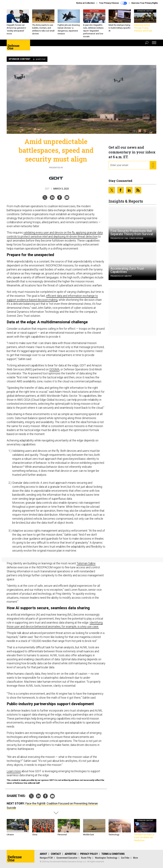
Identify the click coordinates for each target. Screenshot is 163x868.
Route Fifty (86, 858)
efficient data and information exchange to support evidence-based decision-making (52, 298)
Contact (56, 854)
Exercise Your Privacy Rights (145, 3)
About (43, 854)
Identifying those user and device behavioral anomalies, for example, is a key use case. (55, 625)
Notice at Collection (85, 3)
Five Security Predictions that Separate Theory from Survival (132, 232)
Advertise (71, 854)
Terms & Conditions (113, 854)
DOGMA (54, 369)
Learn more (14, 771)
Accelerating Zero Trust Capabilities (127, 270)
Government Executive (67, 858)
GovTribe (125, 858)
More (135, 858)
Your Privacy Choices (113, 3)
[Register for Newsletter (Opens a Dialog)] (153, 165)
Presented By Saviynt (121, 276)
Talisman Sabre (86, 563)
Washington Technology (106, 858)
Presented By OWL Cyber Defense (127, 238)
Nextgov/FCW (46, 858)
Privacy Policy (89, 854)
